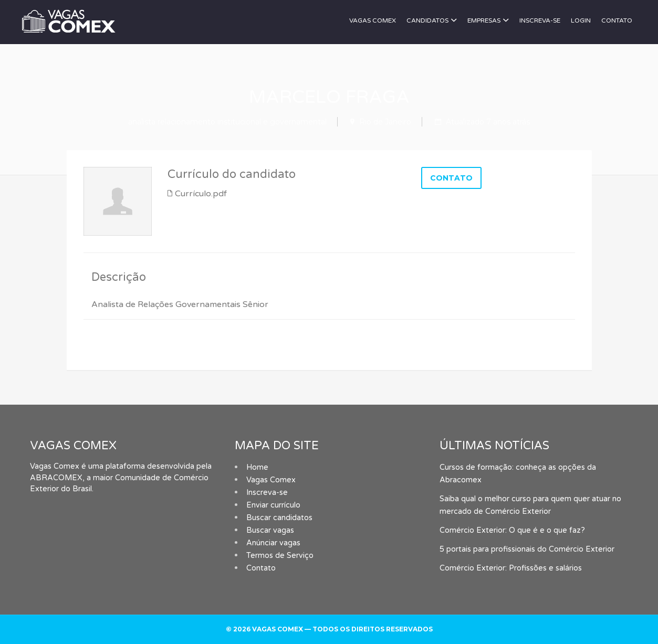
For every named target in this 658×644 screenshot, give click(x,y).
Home (257, 467)
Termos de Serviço (280, 556)
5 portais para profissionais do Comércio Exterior (527, 549)
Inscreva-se (540, 20)
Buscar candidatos (279, 518)
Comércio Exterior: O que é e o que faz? (512, 530)
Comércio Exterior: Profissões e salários (511, 568)
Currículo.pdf (201, 194)
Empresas (484, 20)
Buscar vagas (270, 530)
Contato (617, 20)
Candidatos (427, 20)
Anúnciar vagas (273, 543)
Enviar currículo (273, 505)
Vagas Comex (373, 20)
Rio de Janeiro (385, 122)
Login (581, 20)
